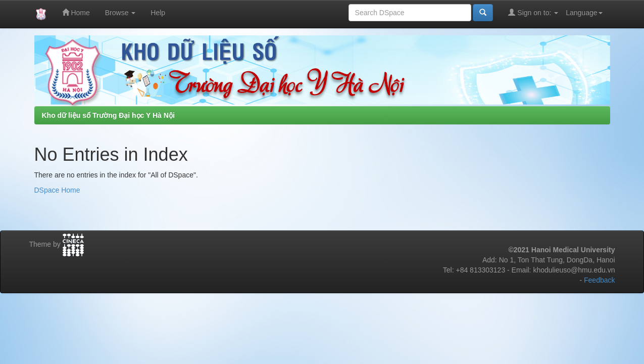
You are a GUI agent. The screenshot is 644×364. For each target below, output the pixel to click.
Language (584, 13)
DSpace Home (57, 190)
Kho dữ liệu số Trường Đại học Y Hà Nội (108, 115)
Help (158, 13)
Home (76, 12)
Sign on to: (533, 12)
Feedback (599, 280)
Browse (120, 13)
